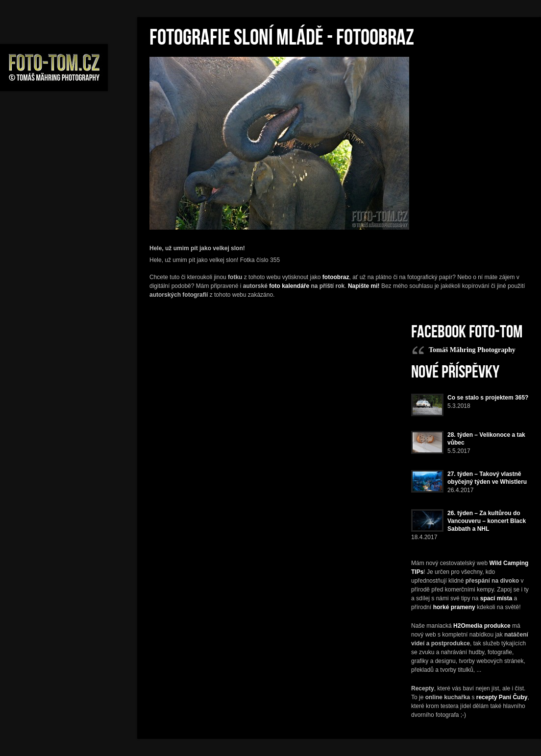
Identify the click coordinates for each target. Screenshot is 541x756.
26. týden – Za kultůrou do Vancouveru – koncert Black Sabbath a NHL (487, 521)
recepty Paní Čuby (502, 697)
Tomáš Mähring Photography (472, 350)
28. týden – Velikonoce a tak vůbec (486, 439)
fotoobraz (336, 277)
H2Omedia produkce (482, 626)
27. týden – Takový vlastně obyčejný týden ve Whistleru (487, 478)
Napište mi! (364, 286)
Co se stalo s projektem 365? (488, 398)
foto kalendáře (289, 286)
